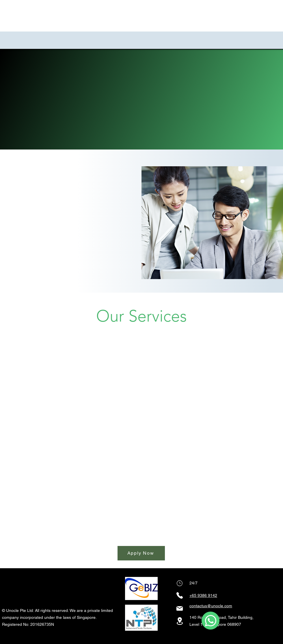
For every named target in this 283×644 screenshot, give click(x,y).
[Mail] (180, 608)
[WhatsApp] (211, 621)
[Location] (180, 621)
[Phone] (180, 583)
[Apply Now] (141, 553)
